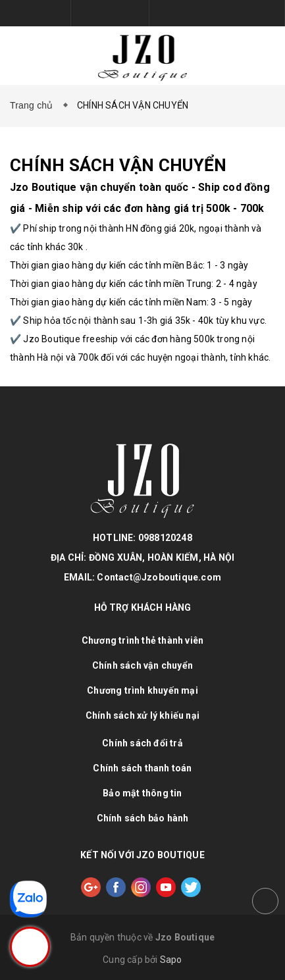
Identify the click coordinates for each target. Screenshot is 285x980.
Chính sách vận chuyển (142, 665)
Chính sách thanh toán (142, 768)
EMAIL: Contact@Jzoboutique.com (142, 577)
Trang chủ (34, 105)
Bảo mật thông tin (142, 793)
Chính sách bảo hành (143, 818)
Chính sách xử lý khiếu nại (142, 715)
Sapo (171, 960)
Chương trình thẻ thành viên (142, 640)
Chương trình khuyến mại (142, 690)
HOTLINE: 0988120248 (142, 538)
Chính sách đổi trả (142, 743)
